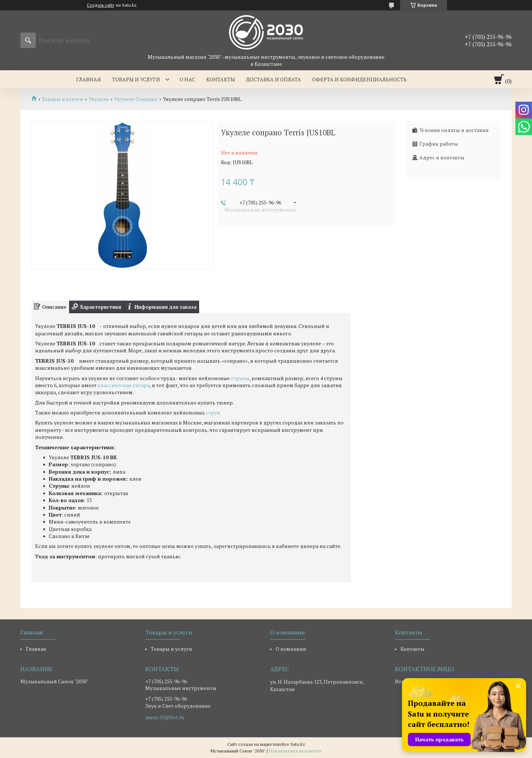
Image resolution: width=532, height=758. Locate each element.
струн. (214, 412)
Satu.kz (298, 744)
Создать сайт (100, 5)
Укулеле (99, 99)
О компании (291, 649)
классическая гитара (124, 385)
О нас (187, 79)
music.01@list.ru (165, 717)
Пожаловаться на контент (295, 751)
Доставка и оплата (274, 79)
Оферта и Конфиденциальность (359, 79)
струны (240, 378)
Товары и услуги (136, 79)
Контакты (221, 79)
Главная (88, 79)
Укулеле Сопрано (136, 99)
